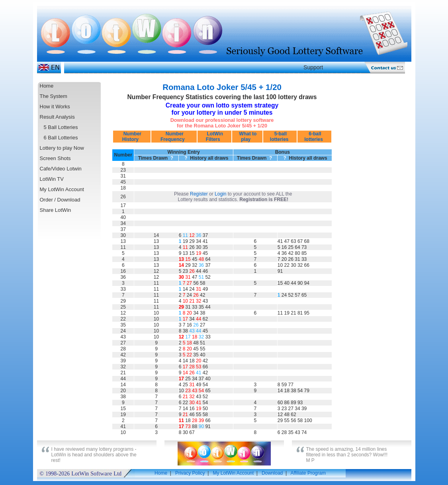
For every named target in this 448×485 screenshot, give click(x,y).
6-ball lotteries (314, 137)
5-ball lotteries (280, 137)
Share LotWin (56, 210)
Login (220, 194)
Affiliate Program (308, 473)
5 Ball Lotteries (61, 127)
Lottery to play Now (62, 148)
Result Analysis (57, 117)
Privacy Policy (190, 473)
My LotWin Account (62, 189)
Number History (132, 137)
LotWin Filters (214, 137)
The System (54, 96)
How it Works (55, 107)
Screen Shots (55, 158)
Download (272, 473)
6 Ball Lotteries (61, 138)
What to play (247, 137)
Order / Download (60, 200)
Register (199, 194)
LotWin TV (52, 179)
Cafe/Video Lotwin (61, 169)
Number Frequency (174, 137)
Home (47, 86)
